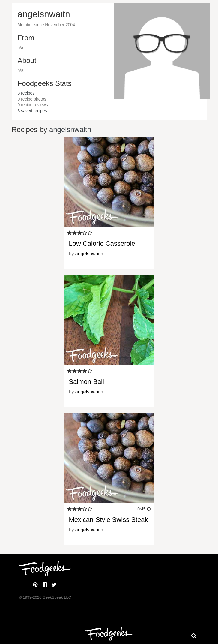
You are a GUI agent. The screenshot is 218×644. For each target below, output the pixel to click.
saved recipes (32, 111)
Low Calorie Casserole (102, 244)
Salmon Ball (87, 382)
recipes (26, 93)
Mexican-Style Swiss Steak (109, 520)
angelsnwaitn (70, 129)
